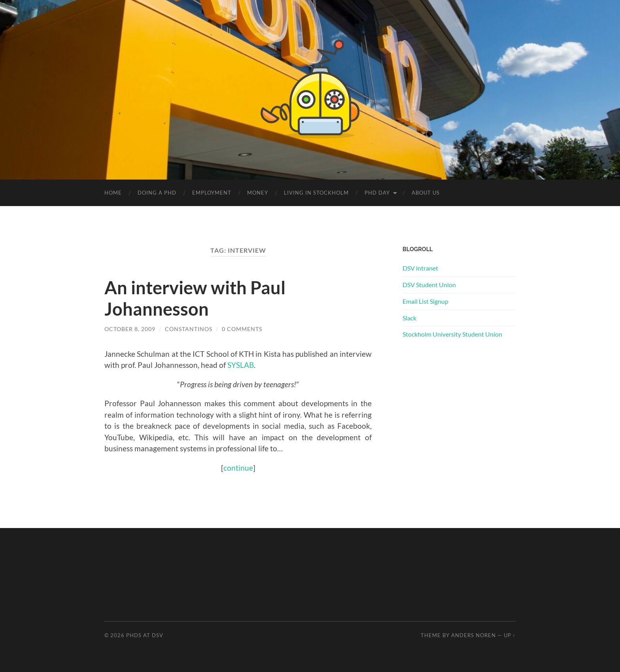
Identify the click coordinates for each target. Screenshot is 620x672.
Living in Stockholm (316, 193)
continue (238, 468)
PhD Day (377, 193)
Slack (409, 318)
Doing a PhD (157, 193)
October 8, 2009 (130, 329)
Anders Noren (474, 635)
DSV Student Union (429, 285)
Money (258, 193)
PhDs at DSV (145, 635)
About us (426, 193)
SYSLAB (241, 365)
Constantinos (189, 329)
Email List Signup (425, 301)
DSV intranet (420, 268)
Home (113, 193)
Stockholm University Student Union (452, 334)
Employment (212, 193)
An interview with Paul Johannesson (195, 298)
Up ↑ (510, 635)
